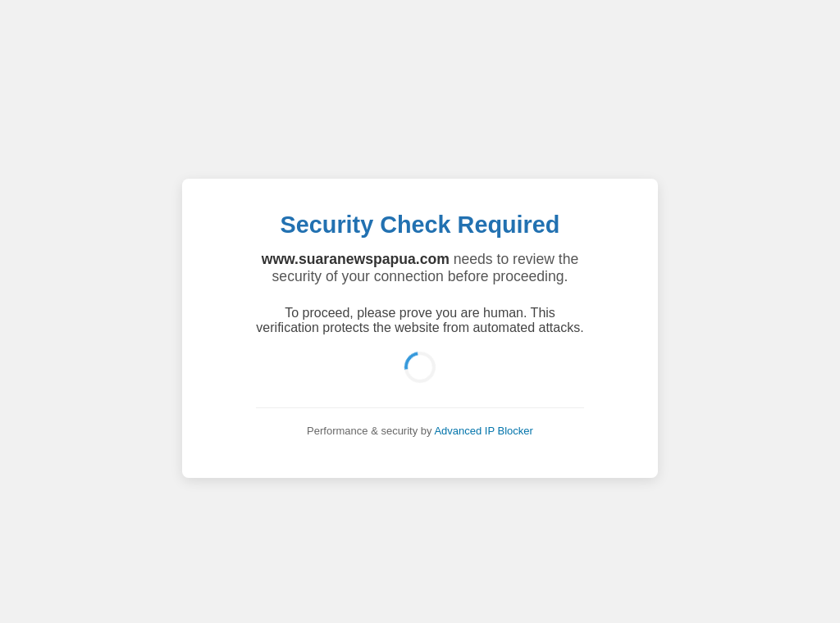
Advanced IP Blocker (483, 431)
